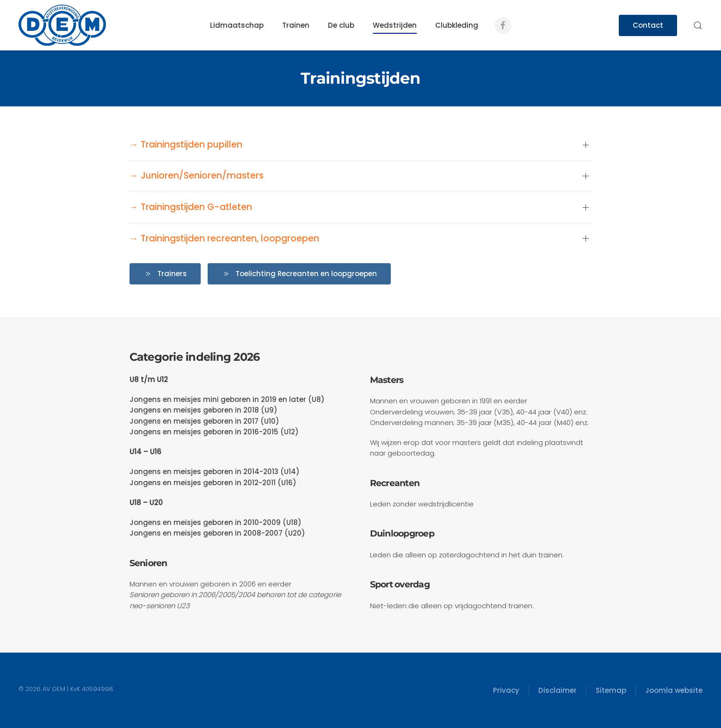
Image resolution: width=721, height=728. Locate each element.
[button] (698, 25)
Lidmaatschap (237, 25)
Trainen (296, 25)
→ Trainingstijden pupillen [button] (186, 145)
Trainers (165, 274)
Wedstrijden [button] (395, 25)
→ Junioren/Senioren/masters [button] (197, 176)
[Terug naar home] (62, 25)
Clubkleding (457, 25)
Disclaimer (558, 690)
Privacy (506, 690)
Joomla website (674, 690)
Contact (648, 25)
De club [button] (341, 25)
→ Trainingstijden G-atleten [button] (191, 207)
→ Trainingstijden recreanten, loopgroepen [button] (224, 239)
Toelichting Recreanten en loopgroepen (299, 274)
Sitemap (611, 690)
